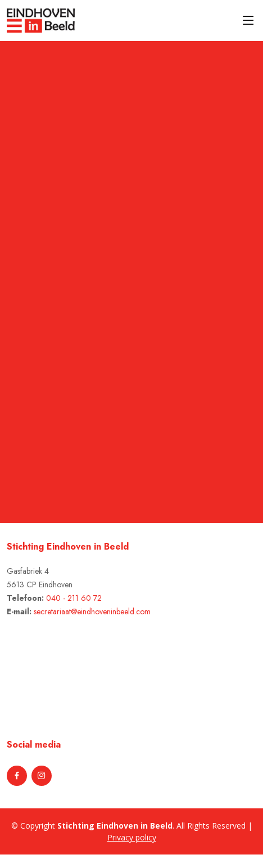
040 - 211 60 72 (74, 598)
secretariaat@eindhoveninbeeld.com (92, 611)
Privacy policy (132, 837)
